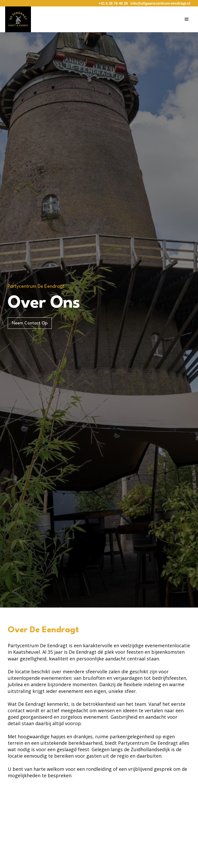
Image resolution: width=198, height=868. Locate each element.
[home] (18, 19)
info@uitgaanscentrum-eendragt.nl (160, 3)
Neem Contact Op (30, 323)
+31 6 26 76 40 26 (113, 3)
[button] (187, 19)
